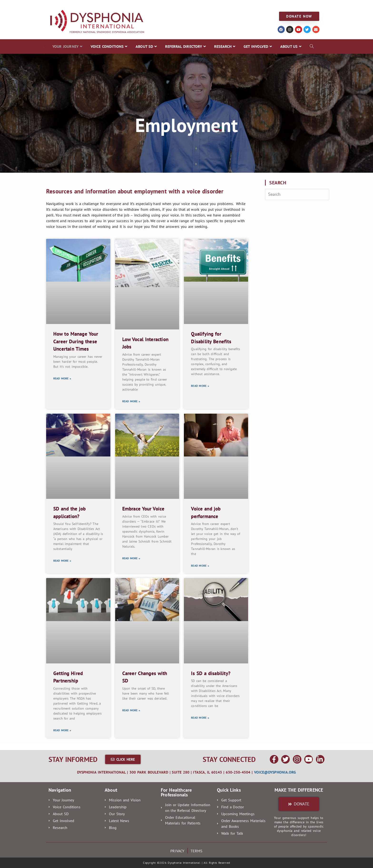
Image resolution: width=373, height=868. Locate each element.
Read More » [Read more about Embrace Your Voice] (131, 558)
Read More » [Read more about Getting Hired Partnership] (62, 730)
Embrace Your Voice (143, 509)
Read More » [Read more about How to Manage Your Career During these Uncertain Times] (62, 378)
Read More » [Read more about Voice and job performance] (200, 566)
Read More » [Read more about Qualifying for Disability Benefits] (200, 386)
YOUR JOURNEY (59, 5)
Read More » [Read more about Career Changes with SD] (131, 710)
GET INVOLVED (226, 5)
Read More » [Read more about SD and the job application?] (62, 561)
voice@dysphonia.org (275, 772)
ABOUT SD (128, 5)
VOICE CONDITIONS (95, 5)
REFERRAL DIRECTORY (163, 5)
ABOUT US (255, 5)
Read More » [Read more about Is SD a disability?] (200, 718)
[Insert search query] (297, 194)
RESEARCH (198, 5)
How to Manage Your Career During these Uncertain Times (76, 341)
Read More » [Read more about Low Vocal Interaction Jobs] (131, 401)
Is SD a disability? (211, 673)
